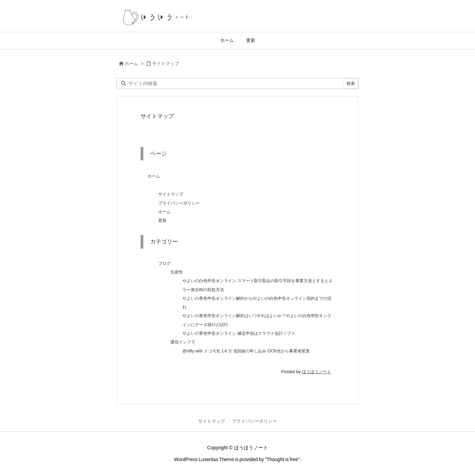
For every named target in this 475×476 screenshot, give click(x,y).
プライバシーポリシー (179, 203)
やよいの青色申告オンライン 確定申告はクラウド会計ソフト (239, 333)
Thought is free (282, 459)
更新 (162, 221)
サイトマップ (165, 64)
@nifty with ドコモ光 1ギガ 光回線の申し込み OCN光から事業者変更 (246, 351)
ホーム (131, 64)
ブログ (164, 263)
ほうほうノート (316, 372)
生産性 (177, 272)
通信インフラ (183, 342)
